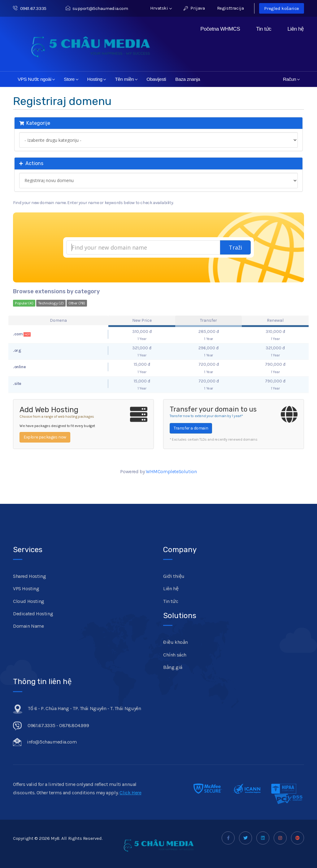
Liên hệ (296, 29)
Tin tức (264, 29)
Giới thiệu (174, 576)
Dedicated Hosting (33, 614)
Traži (235, 247)
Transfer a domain (191, 428)
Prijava (194, 8)
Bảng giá (173, 667)
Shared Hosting (29, 576)
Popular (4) (24, 303)
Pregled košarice (282, 8)
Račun (291, 79)
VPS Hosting (26, 589)
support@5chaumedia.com (97, 8)
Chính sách (175, 655)
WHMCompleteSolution (171, 471)
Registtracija (230, 8)
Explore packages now (45, 437)
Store (71, 79)
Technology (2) (51, 303)
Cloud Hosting (29, 601)
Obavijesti (156, 79)
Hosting (97, 79)
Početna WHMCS (220, 29)
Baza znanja (188, 79)
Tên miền (126, 79)
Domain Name (28, 626)
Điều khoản (176, 642)
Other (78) (77, 303)
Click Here (130, 793)
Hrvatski (161, 8)
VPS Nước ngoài (36, 79)
